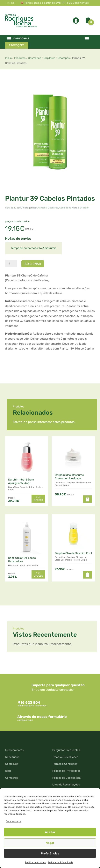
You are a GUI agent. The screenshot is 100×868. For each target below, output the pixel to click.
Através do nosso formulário (42, 717)
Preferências (50, 853)
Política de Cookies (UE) (67, 778)
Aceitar (50, 832)
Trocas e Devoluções (65, 757)
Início (8, 58)
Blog (8, 771)
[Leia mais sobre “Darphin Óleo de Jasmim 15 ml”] (87, 575)
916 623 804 (29, 703)
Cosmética (35, 58)
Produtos (20, 58)
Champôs (64, 58)
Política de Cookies (35, 862)
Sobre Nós (12, 764)
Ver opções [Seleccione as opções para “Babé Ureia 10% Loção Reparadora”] (38, 574)
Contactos (12, 778)
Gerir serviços (14, 821)
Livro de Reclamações (66, 785)
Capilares (50, 58)
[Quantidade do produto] (11, 264)
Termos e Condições (65, 764)
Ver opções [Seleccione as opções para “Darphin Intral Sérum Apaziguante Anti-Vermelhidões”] (38, 499)
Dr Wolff (84, 208)
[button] (87, 499)
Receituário (12, 757)
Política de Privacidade (60, 862)
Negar (50, 843)
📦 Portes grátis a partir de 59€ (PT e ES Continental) (56, 3)
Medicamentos (14, 750)
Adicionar (33, 264)
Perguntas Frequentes (66, 750)
